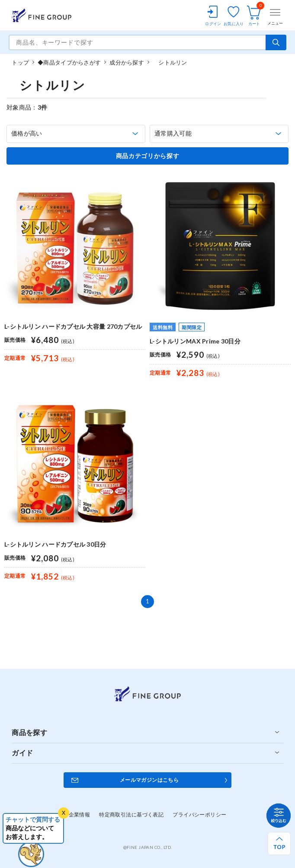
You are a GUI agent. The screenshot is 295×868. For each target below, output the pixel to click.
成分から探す (127, 62)
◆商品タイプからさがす (69, 62)
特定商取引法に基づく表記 (131, 815)
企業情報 (80, 815)
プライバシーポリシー (199, 815)
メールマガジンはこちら (149, 780)
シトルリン (170, 62)
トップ (20, 62)
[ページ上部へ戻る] (279, 844)
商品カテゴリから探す (148, 156)
